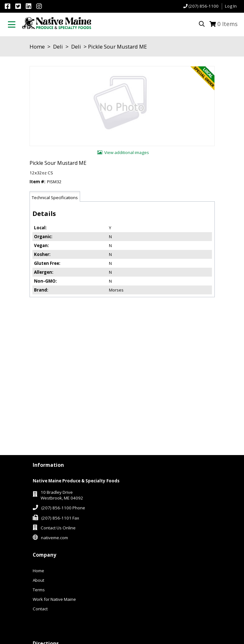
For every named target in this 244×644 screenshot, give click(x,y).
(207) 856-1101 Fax (60, 518)
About (38, 580)
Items (227, 24)
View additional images (127, 152)
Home (37, 47)
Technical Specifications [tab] (55, 198)
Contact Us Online (58, 528)
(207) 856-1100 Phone (63, 508)
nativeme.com (54, 538)
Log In (231, 6)
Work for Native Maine (54, 599)
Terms (39, 590)
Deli (58, 47)
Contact (40, 609)
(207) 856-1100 (203, 6)
